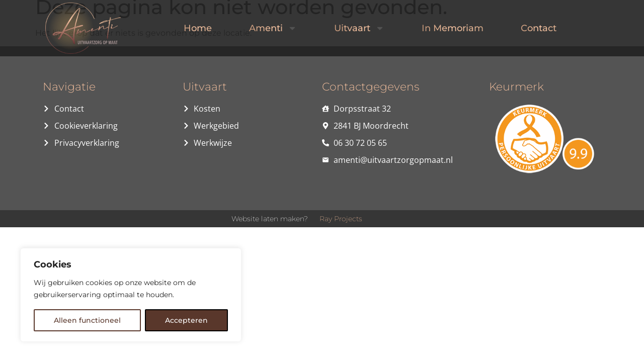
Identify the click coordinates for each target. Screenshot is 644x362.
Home (198, 28)
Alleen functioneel (87, 320)
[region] (131, 295)
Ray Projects (341, 219)
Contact (539, 28)
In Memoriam (453, 28)
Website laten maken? (270, 219)
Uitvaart (359, 28)
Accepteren (186, 320)
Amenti (273, 28)
